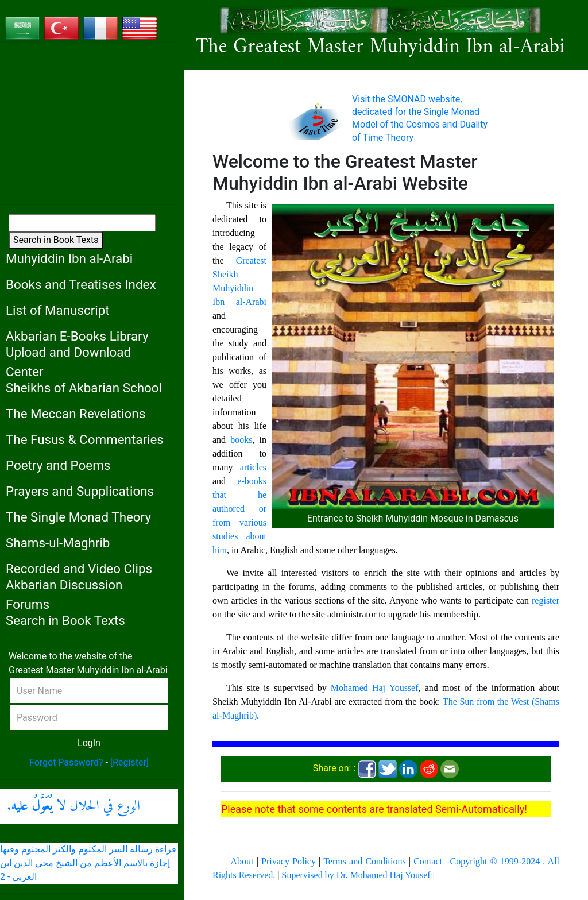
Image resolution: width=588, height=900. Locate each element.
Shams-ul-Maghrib (58, 543)
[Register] (129, 762)
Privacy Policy (289, 861)
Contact (428, 861)
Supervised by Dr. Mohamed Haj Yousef (356, 875)
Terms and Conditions (364, 861)
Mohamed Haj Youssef (375, 688)
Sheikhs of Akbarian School (84, 388)
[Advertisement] (89, 123)
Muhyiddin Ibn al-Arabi (69, 258)
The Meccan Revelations (76, 414)
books (241, 440)
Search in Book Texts (56, 240)
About (242, 861)
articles (253, 467)
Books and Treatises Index (81, 284)
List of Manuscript (58, 310)
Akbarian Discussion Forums (64, 595)
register (546, 600)
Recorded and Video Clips (79, 569)
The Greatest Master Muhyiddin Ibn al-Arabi (380, 47)
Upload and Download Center (68, 362)
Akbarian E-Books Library (77, 336)
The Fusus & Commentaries (85, 439)
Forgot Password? (66, 762)
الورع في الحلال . (73, 806)
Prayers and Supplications (80, 491)
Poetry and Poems (58, 465)
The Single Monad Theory (78, 517)
